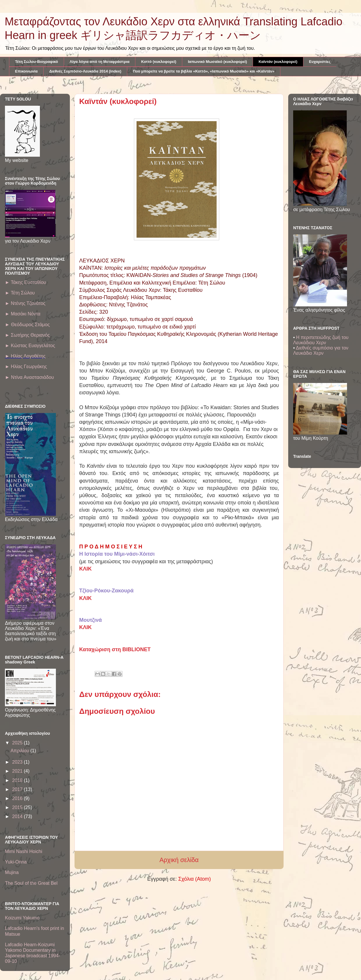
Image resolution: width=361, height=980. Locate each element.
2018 (18, 780)
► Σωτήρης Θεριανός (27, 335)
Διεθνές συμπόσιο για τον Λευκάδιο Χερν (321, 350)
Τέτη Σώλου (20, 293)
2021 (18, 771)
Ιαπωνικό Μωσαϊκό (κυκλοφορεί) (217, 62)
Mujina (12, 872)
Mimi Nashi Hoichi (24, 851)
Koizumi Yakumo (22, 918)
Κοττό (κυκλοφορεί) (159, 62)
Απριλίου (20, 751)
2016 (18, 798)
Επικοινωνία (26, 71)
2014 (18, 816)
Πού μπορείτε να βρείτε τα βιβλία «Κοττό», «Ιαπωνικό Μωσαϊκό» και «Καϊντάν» (204, 71)
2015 (18, 807)
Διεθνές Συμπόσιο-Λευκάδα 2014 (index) (85, 71)
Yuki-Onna (16, 862)
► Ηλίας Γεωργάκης (26, 367)
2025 (18, 743)
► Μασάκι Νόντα (23, 314)
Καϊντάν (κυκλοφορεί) (278, 62)
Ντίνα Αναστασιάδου (29, 377)
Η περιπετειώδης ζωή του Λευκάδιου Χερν (321, 340)
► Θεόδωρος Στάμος (27, 324)
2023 (18, 762)
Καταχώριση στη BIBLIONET (115, 649)
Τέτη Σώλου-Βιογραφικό (37, 62)
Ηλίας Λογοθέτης (28, 356)
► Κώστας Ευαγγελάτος (30, 346)
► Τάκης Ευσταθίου (25, 282)
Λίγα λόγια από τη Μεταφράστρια (100, 62)
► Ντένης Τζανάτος (25, 303)
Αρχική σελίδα (179, 860)
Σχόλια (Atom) (194, 879)
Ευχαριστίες (320, 62)
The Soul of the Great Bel (31, 883)
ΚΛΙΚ (85, 569)
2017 (18, 789)
